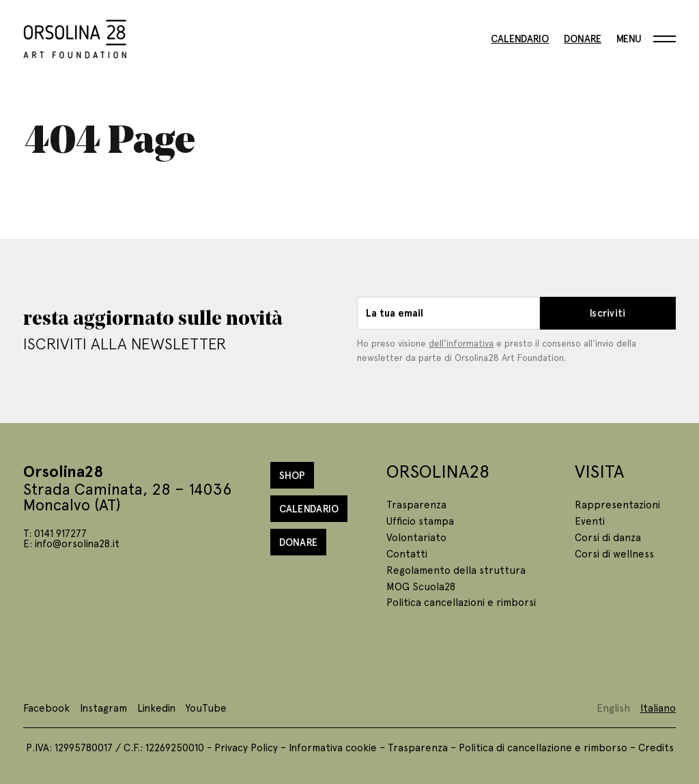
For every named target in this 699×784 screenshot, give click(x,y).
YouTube (206, 708)
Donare (583, 39)
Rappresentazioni (617, 504)
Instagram (103, 708)
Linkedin (156, 708)
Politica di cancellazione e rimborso (543, 747)
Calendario (520, 39)
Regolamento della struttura (456, 570)
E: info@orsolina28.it (71, 543)
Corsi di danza (608, 537)
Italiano (658, 708)
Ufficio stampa (420, 521)
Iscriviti (608, 313)
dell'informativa (461, 343)
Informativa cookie (333, 747)
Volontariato (416, 537)
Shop (293, 475)
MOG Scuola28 (421, 586)
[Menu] (646, 39)
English (613, 708)
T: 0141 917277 (55, 533)
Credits (656, 747)
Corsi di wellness (614, 553)
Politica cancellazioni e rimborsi (461, 602)
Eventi (590, 521)
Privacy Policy (246, 747)
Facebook (46, 708)
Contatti (407, 553)
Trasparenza (416, 504)
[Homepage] (75, 37)
